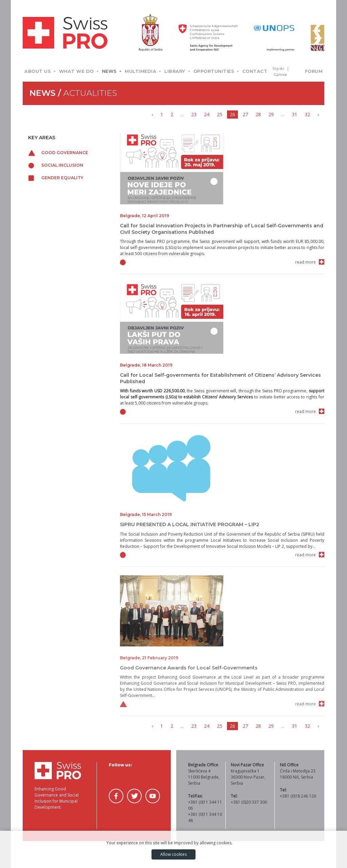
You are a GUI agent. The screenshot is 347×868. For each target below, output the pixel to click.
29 (271, 114)
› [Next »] (318, 114)
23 (194, 114)
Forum (314, 71)
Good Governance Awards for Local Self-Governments (189, 668)
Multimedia (141, 71)
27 (245, 114)
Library (176, 71)
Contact (255, 71)
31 (294, 114)
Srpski (279, 68)
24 (207, 114)
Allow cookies (173, 854)
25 (220, 114)
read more (305, 262)
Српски (280, 74)
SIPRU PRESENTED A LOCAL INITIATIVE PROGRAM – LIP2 (190, 524)
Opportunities (215, 71)
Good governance (58, 153)
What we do (77, 71)
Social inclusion (56, 165)
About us (38, 71)
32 (307, 114)
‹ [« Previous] (152, 114)
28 (258, 114)
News (110, 71)
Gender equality (56, 178)
